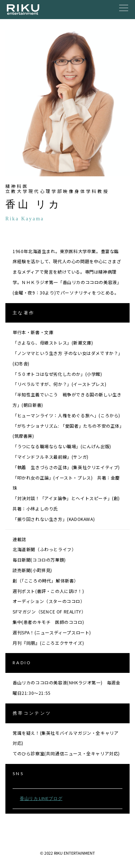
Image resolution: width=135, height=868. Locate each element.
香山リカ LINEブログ (41, 798)
